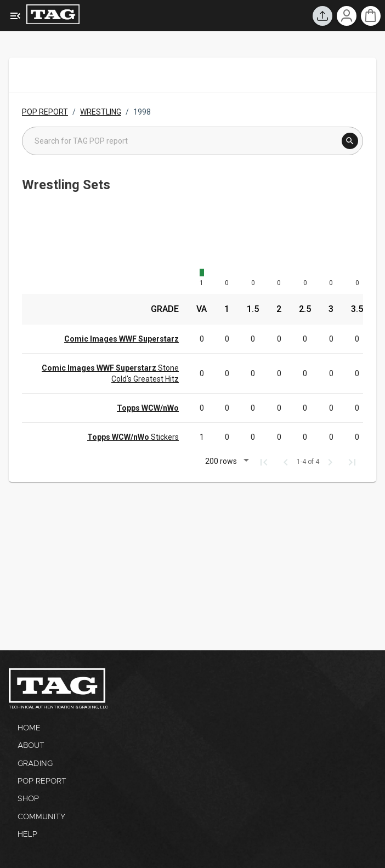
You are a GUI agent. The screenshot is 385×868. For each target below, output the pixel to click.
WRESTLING (101, 112)
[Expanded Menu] (15, 16)
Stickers (133, 437)
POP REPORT (45, 112)
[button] (225, 463)
